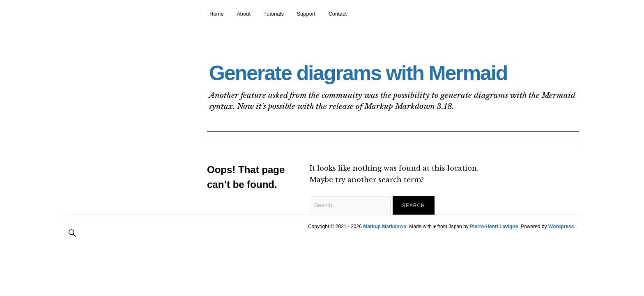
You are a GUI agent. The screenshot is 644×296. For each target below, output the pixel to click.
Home (217, 14)
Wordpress (561, 227)
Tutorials (274, 14)
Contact (337, 14)
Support (306, 14)
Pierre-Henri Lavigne (494, 227)
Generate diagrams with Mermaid (358, 73)
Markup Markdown (385, 227)
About (244, 14)
